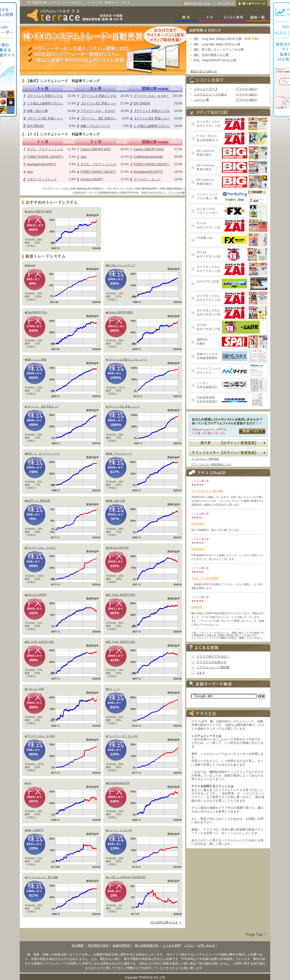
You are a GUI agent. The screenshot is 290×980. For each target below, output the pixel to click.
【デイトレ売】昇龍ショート (46, 118)
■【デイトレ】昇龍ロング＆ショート (127, 359)
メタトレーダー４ (206, 89)
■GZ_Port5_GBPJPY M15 (120, 642)
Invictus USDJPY (92, 179)
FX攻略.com (204, 238)
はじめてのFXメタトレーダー (207, 211)
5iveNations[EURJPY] (41, 164)
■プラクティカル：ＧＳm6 (40, 736)
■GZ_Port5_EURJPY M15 (39, 642)
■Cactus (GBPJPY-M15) (38, 211)
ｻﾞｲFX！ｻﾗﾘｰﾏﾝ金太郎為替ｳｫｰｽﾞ (208, 138)
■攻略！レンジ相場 (36, 359)
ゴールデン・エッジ (147, 179)
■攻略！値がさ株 (115, 501)
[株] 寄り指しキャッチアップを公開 (219, 50)
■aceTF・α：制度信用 (37, 501)
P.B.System (198, 524)
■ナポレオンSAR (34, 689)
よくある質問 (172, 945)
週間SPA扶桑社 (202, 342)
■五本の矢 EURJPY (36, 595)
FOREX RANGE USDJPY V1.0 (48, 157)
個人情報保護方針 (147, 945)
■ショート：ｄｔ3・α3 (119, 830)
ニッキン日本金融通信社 (207, 385)
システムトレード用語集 (213, 667)
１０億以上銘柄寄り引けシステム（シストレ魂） (60, 103)
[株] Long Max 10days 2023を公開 (218, 39)
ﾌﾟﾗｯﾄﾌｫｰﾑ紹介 (247, 89)
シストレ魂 (201, 100)
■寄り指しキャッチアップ (120, 265)
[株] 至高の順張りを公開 (211, 55)
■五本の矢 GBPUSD (117, 548)
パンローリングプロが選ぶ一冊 (207, 196)
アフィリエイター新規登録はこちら (211, 464)
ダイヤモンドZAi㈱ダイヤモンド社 (209, 124)
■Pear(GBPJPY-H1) (36, 312)
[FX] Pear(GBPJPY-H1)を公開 (215, 60)
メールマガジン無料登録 (205, 459)
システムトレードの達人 (210, 94)
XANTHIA (197, 607)
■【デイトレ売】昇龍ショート (123, 406)
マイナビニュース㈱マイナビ (209, 371)
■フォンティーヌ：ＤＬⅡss (122, 736)
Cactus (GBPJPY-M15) (96, 149)
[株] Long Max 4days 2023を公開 (217, 44)
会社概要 (78, 945)
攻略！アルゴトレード (95, 126)
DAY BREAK (35, 126)
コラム (189, 945)
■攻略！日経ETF (34, 830)
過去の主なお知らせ (204, 71)
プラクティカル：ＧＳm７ (98, 111)
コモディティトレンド (42, 179)
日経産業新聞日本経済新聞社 (207, 400)
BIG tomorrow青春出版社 (205, 153)
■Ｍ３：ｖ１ (113, 689)
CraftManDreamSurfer (148, 157)
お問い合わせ (206, 945)
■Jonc (28, 783)
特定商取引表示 (98, 945)
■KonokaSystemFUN (118, 783)
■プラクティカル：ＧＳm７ (40, 548)
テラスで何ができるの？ (213, 657)
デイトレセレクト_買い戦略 (207, 491)
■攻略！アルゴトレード (119, 454)
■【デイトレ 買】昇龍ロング (42, 406)
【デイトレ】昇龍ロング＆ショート (51, 96)
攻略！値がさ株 (37, 111)
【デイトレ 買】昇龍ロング (100, 118)
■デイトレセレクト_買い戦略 (41, 877)
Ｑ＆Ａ (201, 673)
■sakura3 (30, 265)
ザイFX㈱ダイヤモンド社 (209, 225)
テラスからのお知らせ (211, 662)
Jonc (30, 172)
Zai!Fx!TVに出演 (208, 281)
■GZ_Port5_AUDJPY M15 (120, 595)
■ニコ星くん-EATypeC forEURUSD (126, 877)
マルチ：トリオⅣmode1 (205, 578)
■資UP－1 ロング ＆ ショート (42, 454)
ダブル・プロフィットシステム (48, 149)
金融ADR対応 (122, 945)
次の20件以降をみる (164, 922)
